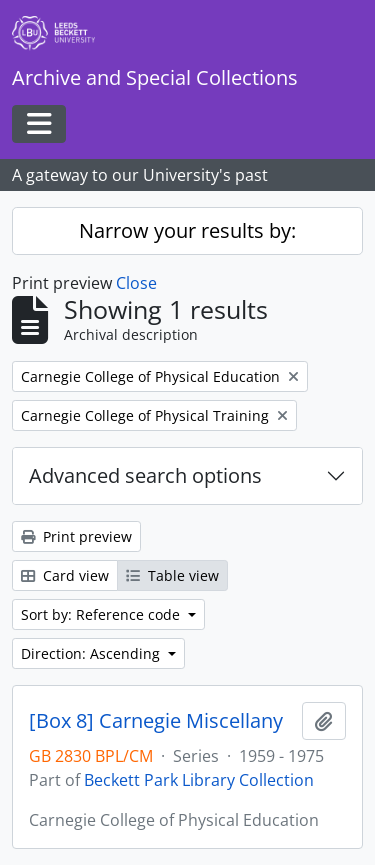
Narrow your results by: (187, 230)
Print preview (76, 536)
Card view (65, 575)
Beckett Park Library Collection (199, 780)
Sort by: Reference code (102, 614)
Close (136, 283)
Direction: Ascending (92, 653)
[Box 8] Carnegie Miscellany (156, 721)
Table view (172, 575)
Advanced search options (145, 475)
